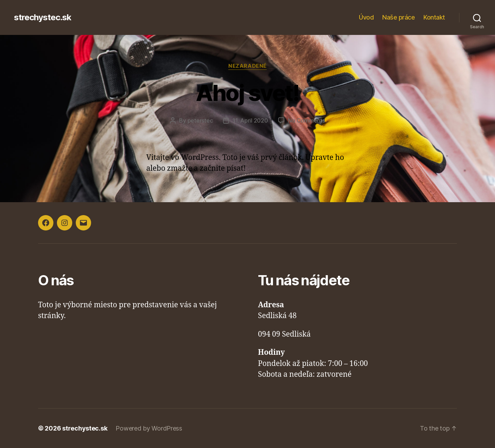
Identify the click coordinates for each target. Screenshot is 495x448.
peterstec (200, 120)
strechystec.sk (43, 17)
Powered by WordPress (149, 428)
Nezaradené (247, 66)
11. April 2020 (250, 120)
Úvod (366, 17)
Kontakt (434, 17)
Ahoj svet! (247, 93)
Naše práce (398, 17)
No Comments (306, 120)
